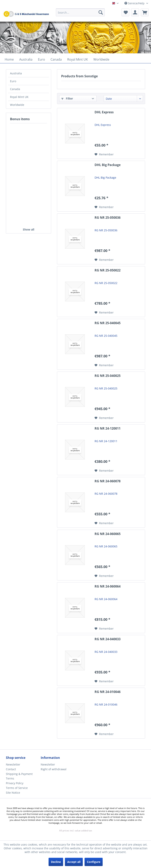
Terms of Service (17, 788)
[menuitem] (80, 14)
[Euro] (41, 59)
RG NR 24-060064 (108, 586)
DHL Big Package (108, 165)
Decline (56, 862)
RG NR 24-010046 (108, 692)
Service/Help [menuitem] (135, 3)
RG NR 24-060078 (108, 481)
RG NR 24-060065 (108, 534)
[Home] (9, 59)
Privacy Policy (15, 783)
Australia (16, 73)
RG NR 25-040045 (108, 323)
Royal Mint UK (19, 97)
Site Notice (13, 793)
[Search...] (80, 12)
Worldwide (17, 105)
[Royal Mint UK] (78, 59)
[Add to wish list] (104, 154)
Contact (11, 769)
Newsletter (13, 764)
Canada (15, 89)
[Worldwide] (101, 59)
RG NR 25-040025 (108, 376)
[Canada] (56, 59)
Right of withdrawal (54, 769)
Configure (94, 862)
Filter (67, 98)
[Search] (101, 12)
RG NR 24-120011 (108, 428)
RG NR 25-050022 (108, 270)
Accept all (74, 862)
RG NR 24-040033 (108, 639)
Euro (13, 81)
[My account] (135, 12)
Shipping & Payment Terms (19, 776)
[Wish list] (125, 12)
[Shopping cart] (145, 12)
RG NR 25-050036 (108, 218)
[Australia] (26, 59)
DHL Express (104, 112)
